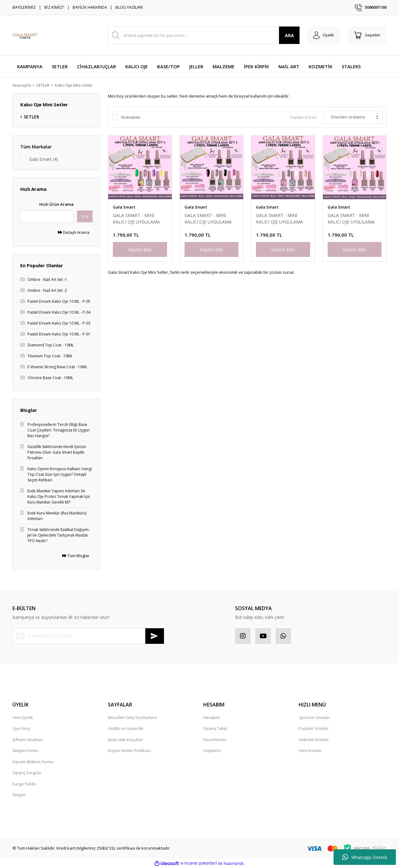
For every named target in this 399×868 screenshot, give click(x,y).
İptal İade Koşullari (125, 740)
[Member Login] (324, 35)
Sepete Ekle (140, 250)
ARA (289, 35)
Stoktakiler (131, 117)
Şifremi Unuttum (28, 740)
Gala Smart (124, 207)
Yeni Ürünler (310, 750)
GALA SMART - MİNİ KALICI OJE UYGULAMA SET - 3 (208, 219)
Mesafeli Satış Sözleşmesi (132, 717)
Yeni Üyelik (23, 717)
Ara (85, 216)
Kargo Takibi (24, 784)
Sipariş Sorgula (27, 773)
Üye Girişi (21, 728)
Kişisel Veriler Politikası (129, 750)
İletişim (19, 795)
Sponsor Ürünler (314, 717)
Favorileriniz (215, 740)
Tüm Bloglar (76, 556)
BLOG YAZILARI (129, 7)
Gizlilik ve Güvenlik (126, 728)
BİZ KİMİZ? (54, 7)
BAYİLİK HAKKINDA (90, 7)
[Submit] (155, 636)
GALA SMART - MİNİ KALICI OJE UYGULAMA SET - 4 (136, 219)
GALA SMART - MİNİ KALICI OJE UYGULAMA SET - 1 (351, 219)
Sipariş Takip (215, 728)
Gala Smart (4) (43, 159)
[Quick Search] (47, 216)
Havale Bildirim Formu (33, 762)
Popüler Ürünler (314, 728)
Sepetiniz (212, 750)
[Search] (204, 35)
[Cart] (367, 35)
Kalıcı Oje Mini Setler (74, 85)
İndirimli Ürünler (314, 740)
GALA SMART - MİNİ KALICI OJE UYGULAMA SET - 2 (279, 219)
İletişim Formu (25, 750)
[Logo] (25, 35)
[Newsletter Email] (88, 636)
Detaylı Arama (74, 232)
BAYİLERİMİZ (24, 7)
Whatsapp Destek (365, 857)
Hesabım (212, 717)
